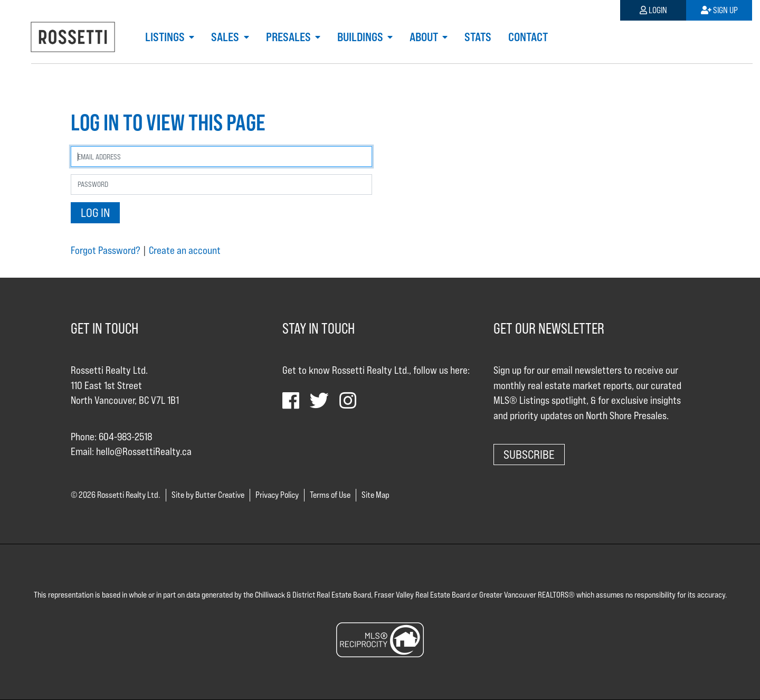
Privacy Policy (277, 495)
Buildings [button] (361, 37)
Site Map (376, 495)
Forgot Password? (106, 250)
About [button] (425, 37)
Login (653, 10)
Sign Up (719, 10)
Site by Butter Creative (208, 495)
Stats (478, 37)
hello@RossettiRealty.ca (144, 451)
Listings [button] (166, 37)
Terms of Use (330, 495)
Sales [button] (226, 37)
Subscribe (529, 454)
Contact (528, 37)
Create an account (185, 250)
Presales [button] (289, 37)
